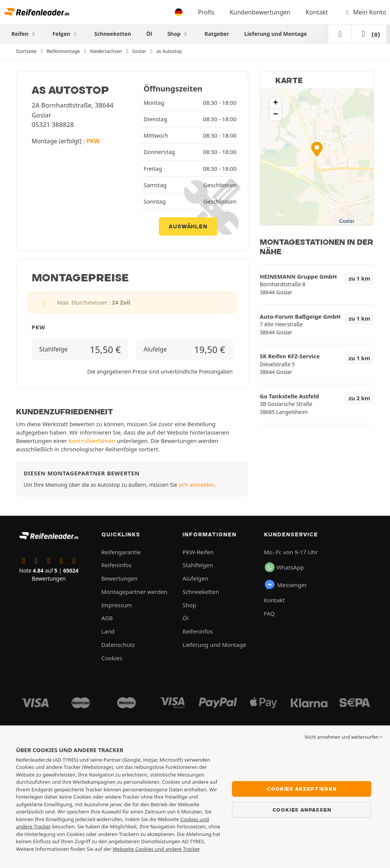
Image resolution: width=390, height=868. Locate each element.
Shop (178, 34)
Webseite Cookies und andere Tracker (156, 849)
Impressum (117, 605)
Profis (206, 12)
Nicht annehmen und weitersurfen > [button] (344, 737)
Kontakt (317, 12)
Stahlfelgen (198, 565)
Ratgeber (217, 34)
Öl (149, 34)
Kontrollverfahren (92, 441)
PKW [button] (93, 141)
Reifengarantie (121, 552)
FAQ (269, 613)
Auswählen (188, 226)
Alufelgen (195, 578)
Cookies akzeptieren (301, 789)
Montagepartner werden (134, 592)
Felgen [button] (66, 34)
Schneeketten (113, 34)
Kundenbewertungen (260, 12)
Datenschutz (118, 645)
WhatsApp (284, 567)
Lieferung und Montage (276, 34)
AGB (107, 618)
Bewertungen (119, 578)
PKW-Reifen (198, 552)
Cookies (112, 658)
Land (108, 631)
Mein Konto (365, 12)
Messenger (285, 585)
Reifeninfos (116, 565)
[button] (317, 149)
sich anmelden (197, 485)
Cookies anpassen (302, 810)
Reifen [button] (24, 34)
